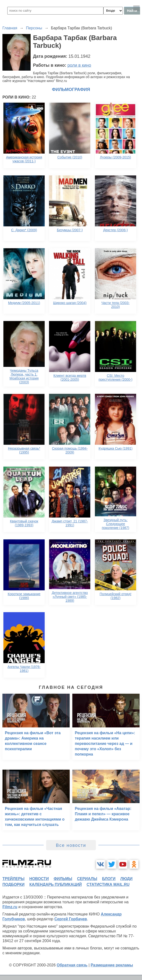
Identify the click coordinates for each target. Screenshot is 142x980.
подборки (13, 885)
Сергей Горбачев (71, 919)
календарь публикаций (56, 885)
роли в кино (79, 65)
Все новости (71, 845)
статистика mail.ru (108, 885)
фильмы (63, 879)
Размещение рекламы (112, 965)
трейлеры (13, 879)
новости (39, 879)
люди (126, 879)
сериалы (87, 879)
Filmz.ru (10, 907)
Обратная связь (72, 965)
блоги (109, 879)
